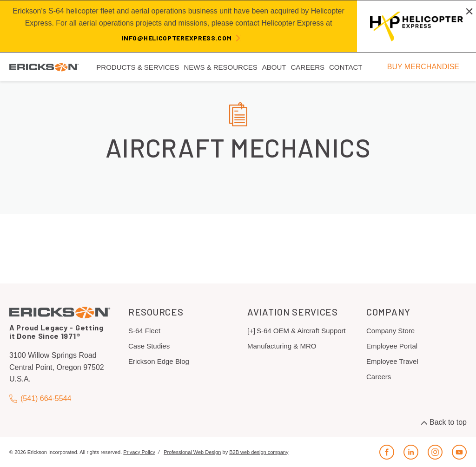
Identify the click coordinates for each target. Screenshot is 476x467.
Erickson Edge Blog (159, 361)
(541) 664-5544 (40, 398)
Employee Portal (392, 346)
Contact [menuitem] (346, 67)
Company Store (390, 331)
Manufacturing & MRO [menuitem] (282, 346)
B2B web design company (259, 452)
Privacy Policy (139, 452)
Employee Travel (392, 361)
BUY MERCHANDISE (423, 67)
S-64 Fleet (144, 331)
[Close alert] (469, 11)
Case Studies (149, 346)
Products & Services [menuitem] (138, 67)
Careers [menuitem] (307, 67)
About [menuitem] (274, 67)
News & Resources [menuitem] (220, 67)
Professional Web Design (192, 452)
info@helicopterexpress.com (176, 38)
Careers (379, 377)
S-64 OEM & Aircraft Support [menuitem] (301, 331)
